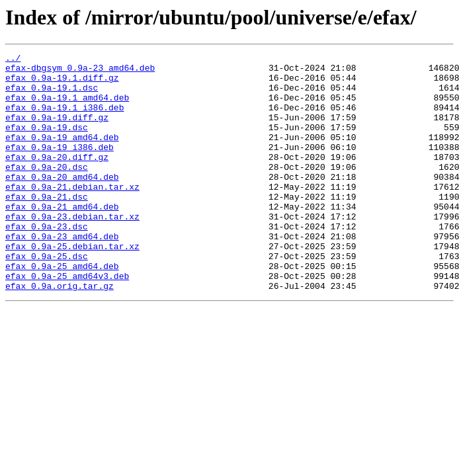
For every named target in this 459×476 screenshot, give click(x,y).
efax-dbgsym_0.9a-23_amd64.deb (80, 71)
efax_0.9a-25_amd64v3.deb (67, 321)
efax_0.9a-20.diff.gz (57, 178)
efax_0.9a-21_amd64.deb (62, 238)
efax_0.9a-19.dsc (47, 143)
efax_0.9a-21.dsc (47, 226)
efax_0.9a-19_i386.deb (60, 167)
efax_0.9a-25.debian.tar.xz (72, 286)
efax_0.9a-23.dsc (47, 262)
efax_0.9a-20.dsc (47, 190)
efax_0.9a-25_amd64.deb (62, 309)
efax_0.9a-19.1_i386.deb (64, 119)
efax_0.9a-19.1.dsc (52, 95)
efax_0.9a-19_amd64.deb (62, 155)
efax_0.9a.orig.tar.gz (60, 333)
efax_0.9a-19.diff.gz (57, 131)
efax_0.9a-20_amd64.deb (62, 202)
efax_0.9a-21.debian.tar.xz (72, 214)
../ (13, 59)
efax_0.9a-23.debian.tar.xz (72, 250)
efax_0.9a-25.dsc (47, 297)
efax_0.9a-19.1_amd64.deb (67, 107)
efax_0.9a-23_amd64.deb (62, 274)
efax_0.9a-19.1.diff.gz (62, 83)
